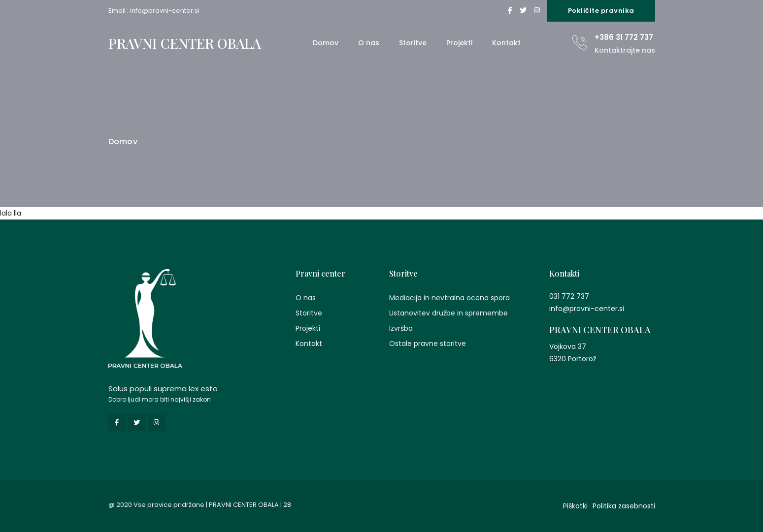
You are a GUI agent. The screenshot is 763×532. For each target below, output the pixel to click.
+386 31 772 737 (624, 37)
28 (287, 505)
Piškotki (575, 506)
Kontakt (506, 43)
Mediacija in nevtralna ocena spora (449, 298)
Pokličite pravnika (601, 11)
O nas (369, 43)
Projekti (459, 43)
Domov (326, 43)
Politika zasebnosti (624, 506)
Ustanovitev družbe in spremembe (448, 313)
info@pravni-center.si (165, 11)
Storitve (413, 43)
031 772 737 (569, 296)
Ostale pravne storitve (428, 344)
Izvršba (401, 328)
